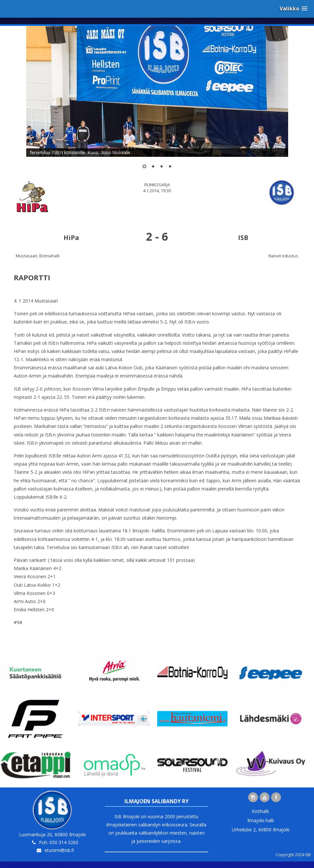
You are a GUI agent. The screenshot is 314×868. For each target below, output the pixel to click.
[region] (157, 102)
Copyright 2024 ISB (293, 855)
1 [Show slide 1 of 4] (144, 167)
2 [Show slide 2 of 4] (153, 167)
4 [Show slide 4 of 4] (170, 167)
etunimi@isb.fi (59, 850)
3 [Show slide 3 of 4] (161, 167)
